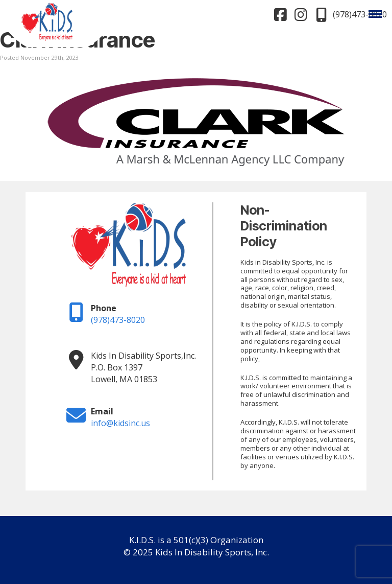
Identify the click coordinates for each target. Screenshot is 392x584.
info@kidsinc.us (120, 423)
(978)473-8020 (118, 320)
